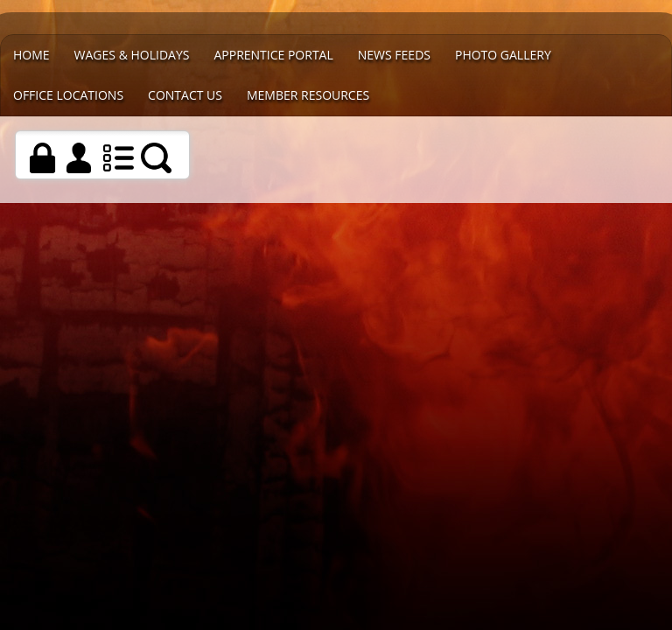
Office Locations (68, 95)
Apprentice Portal (273, 55)
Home (31, 55)
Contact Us (185, 95)
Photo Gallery (503, 55)
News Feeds (394, 55)
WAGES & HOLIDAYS (132, 55)
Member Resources (308, 95)
